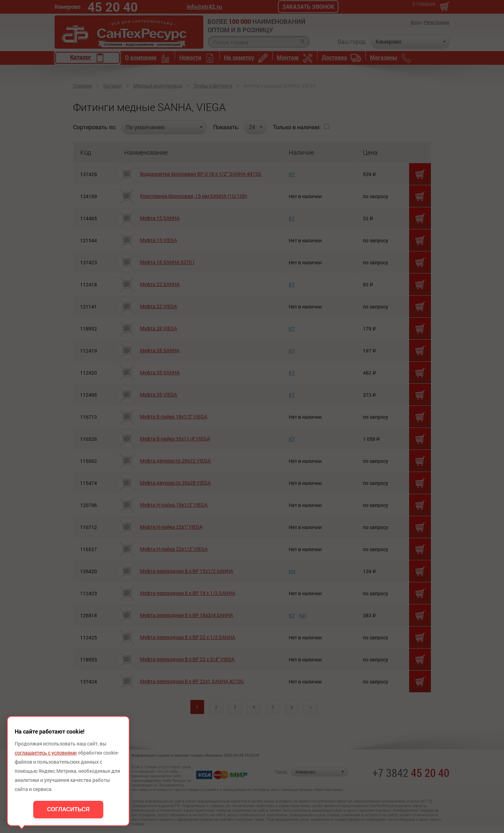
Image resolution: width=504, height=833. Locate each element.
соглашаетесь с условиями (46, 753)
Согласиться (68, 809)
